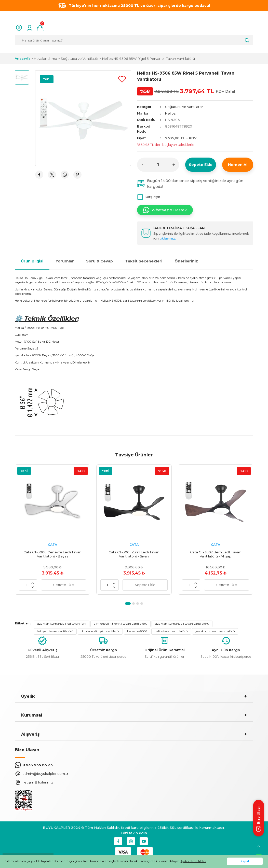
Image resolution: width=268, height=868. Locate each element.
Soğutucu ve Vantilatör (184, 107)
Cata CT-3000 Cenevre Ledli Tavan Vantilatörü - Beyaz (52, 554)
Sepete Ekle (201, 165)
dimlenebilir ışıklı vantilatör (100, 631)
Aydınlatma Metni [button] (193, 861)
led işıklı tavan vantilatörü (55, 631)
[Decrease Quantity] (142, 165)
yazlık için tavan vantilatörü (215, 631)
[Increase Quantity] (174, 165)
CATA (52, 545)
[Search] (134, 40)
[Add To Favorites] (122, 79)
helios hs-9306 (137, 631)
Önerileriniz (186, 261)
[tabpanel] (52, 529)
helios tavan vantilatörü (171, 631)
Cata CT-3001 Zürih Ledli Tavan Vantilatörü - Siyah (134, 554)
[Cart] (40, 28)
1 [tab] (128, 604)
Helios (170, 113)
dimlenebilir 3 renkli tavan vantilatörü (120, 624)
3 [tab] (138, 604)
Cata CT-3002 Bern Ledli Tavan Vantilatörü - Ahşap (216, 554)
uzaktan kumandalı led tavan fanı (62, 624)
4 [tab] (142, 604)
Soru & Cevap (99, 261)
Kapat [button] (245, 861)
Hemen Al (238, 165)
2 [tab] (133, 604)
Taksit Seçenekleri (144, 261)
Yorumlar (65, 261)
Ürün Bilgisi (32, 261)
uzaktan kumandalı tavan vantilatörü (182, 624)
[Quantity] (158, 165)
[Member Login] (30, 28)
